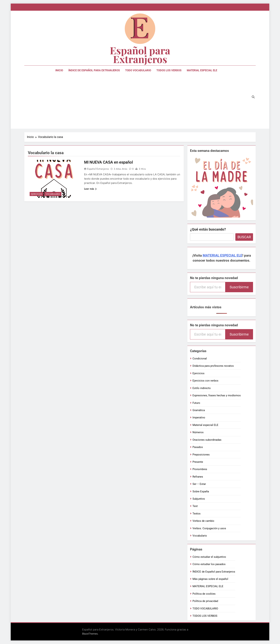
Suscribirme (239, 287)
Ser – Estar (199, 484)
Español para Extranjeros (140, 55)
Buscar (244, 237)
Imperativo (199, 418)
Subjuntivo (199, 499)
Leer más (90, 189)
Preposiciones (201, 455)
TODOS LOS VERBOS (169, 70)
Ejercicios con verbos (205, 381)
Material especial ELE (205, 425)
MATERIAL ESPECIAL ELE (202, 70)
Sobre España (201, 491)
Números (198, 432)
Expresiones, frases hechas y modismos (217, 395)
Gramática (199, 410)
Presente (198, 462)
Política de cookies (204, 594)
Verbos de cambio (203, 521)
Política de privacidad (205, 601)
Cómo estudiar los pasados (209, 564)
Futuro (196, 403)
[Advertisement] (136, 102)
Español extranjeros (98, 169)
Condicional (200, 359)
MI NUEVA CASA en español (109, 162)
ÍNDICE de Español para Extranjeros (94, 70)
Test (195, 506)
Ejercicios (37, 194)
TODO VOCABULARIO (138, 70)
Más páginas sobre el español (210, 579)
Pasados (198, 447)
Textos (197, 514)
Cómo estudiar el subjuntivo (209, 557)
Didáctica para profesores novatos (213, 366)
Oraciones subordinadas (207, 440)
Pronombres (200, 469)
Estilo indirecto (202, 388)
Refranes (198, 477)
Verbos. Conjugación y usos (209, 528)
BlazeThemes (90, 634)
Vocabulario (53, 194)
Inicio (59, 70)
